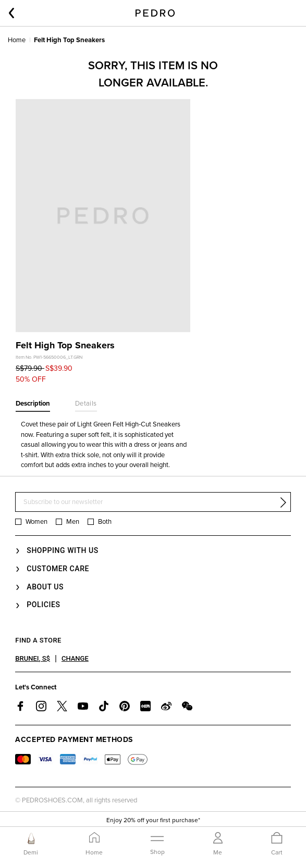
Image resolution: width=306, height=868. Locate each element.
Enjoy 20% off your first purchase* (153, 820)
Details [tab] (86, 404)
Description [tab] (33, 404)
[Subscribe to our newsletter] (153, 502)
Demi (31, 852)
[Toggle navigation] (157, 844)
